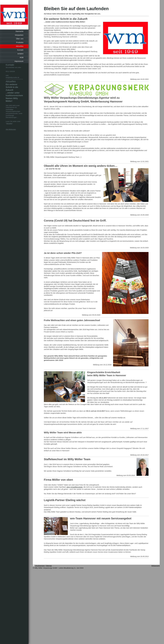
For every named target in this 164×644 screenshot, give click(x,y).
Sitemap (49, 566)
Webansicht (156, 566)
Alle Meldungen (11, 129)
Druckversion (39, 566)
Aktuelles (9, 123)
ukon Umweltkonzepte (75, 487)
